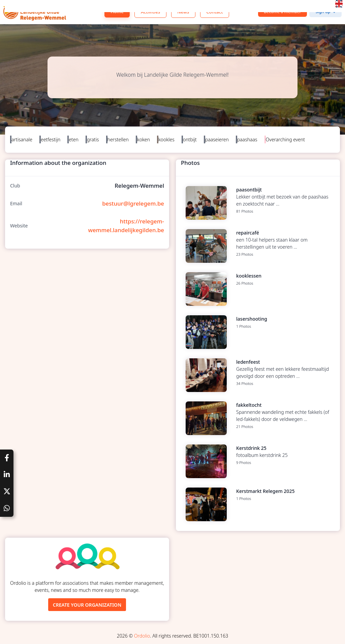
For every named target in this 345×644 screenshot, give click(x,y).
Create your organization (87, 605)
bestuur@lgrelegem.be (133, 203)
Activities (150, 12)
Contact (214, 12)
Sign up (323, 12)
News (183, 12)
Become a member (283, 12)
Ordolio (142, 636)
